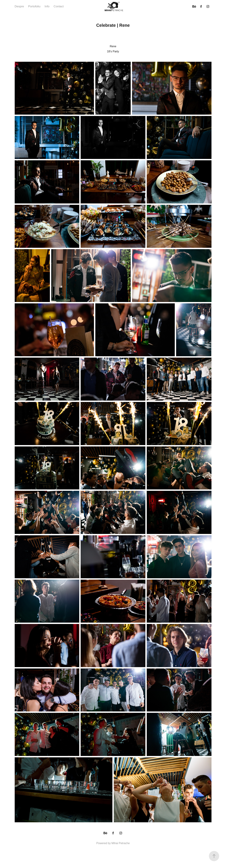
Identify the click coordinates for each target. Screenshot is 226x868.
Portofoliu (34, 6)
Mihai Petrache (121, 843)
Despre (19, 6)
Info (47, 6)
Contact (59, 6)
